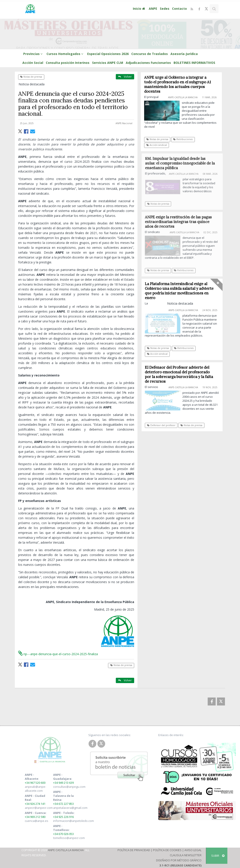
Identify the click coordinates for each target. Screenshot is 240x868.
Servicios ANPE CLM (108, 63)
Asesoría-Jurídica (184, 54)
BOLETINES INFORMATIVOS (194, 63)
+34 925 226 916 (63, 817)
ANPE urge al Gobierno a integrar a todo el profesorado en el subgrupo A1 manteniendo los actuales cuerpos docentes (178, 84)
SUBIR (218, 856)
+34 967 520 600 (35, 783)
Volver (125, 77)
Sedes (165, 9)
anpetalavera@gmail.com (70, 808)
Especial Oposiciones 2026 (108, 54)
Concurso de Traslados (150, 54)
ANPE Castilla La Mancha (66, 850)
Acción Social (33, 63)
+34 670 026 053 (63, 834)
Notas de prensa (31, 77)
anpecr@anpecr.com (39, 808)
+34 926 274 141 (35, 804)
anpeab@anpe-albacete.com (35, 789)
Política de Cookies (167, 850)
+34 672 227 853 (63, 804)
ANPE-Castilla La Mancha (183, 97)
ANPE (153, 9)
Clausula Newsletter (186, 855)
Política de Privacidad (134, 850)
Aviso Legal (193, 850)
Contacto (179, 9)
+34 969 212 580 (35, 817)
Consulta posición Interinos (68, 63)
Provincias (34, 54)
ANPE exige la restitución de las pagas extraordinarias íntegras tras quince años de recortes (180, 222)
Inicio (139, 9)
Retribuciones (183, 139)
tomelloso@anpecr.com (69, 838)
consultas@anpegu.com (69, 787)
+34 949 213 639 (63, 783)
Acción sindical (157, 145)
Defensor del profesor (163, 425)
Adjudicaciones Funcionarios (148, 63)
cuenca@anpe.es (37, 821)
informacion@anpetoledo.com (74, 821)
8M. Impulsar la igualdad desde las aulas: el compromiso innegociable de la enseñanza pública (182, 163)
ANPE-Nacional (124, 123)
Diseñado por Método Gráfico (179, 860)
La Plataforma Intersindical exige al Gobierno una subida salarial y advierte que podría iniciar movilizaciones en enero (181, 291)
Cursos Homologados (66, 54)
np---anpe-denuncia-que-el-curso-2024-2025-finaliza (58, 654)
